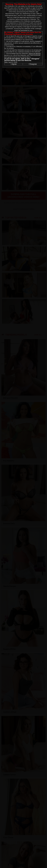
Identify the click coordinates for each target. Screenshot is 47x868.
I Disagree (33, 64)
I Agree (14, 64)
